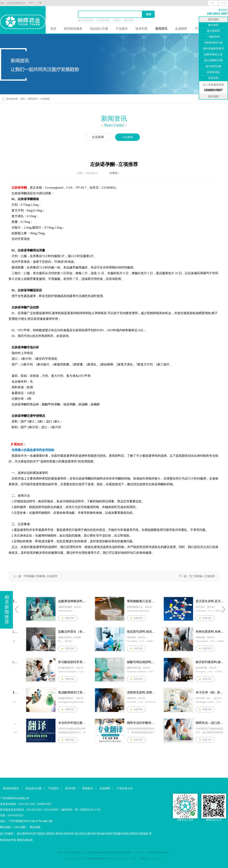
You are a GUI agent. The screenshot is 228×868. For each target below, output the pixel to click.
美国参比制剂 (121, 834)
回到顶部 (213, 19)
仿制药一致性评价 (123, 20)
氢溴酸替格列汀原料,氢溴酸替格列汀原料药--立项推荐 (137, 692)
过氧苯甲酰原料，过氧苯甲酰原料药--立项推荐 (68, 723)
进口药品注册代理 (85, 834)
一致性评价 (213, 37)
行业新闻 (45, 99)
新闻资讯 (33, 99)
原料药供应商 (25, 840)
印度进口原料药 (45, 834)
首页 (53, 29)
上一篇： (35, 576)
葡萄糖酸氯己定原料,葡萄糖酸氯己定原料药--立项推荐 (206, 601)
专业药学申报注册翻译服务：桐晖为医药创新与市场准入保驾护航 (137, 723)
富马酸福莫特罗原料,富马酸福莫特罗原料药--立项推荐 (137, 662)
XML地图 (20, 827)
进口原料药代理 (26, 834)
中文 (223, 3)
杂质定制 (213, 78)
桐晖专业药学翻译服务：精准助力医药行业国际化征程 (206, 723)
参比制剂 (213, 25)
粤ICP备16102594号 (118, 859)
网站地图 (5, 827)
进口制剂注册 (213, 66)
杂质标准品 (103, 20)
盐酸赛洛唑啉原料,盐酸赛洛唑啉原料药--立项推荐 (137, 601)
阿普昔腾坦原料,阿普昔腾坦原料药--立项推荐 (68, 601)
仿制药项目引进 (213, 43)
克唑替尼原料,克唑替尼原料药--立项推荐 (206, 692)
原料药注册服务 (139, 834)
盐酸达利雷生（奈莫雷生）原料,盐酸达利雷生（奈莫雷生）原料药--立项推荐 (137, 632)
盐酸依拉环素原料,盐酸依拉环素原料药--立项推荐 (68, 632)
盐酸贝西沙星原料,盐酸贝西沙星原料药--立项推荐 (68, 662)
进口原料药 (213, 31)
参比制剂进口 (86, 20)
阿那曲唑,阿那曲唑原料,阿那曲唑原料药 (68, 692)
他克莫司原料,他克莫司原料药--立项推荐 (206, 632)
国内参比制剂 (104, 834)
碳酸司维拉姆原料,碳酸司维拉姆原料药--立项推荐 (206, 662)
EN (213, 3)
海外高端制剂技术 (213, 49)
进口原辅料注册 (213, 60)
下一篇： (197, 576)
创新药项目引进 (213, 54)
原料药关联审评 (65, 834)
